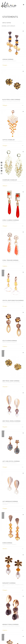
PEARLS (13, 262)
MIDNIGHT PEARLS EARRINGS (10, 625)
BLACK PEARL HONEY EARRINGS (11, 100)
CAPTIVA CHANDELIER (8, 140)
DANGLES (4, 61)
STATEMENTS (14, 61)
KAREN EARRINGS (7, 543)
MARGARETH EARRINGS (9, 583)
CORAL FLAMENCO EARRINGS (11, 220)
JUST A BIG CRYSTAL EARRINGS (11, 461)
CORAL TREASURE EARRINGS (10, 260)
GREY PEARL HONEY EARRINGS (11, 381)
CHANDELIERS (5, 141)
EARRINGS (9, 61)
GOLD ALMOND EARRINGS (10, 341)
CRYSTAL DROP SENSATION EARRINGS (13, 301)
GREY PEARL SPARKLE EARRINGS (11, 421)
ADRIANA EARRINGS (8, 59)
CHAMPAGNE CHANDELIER (10, 180)
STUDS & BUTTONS (16, 101)
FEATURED (13, 302)
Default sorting (13, 23)
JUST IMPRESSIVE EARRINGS (10, 501)
